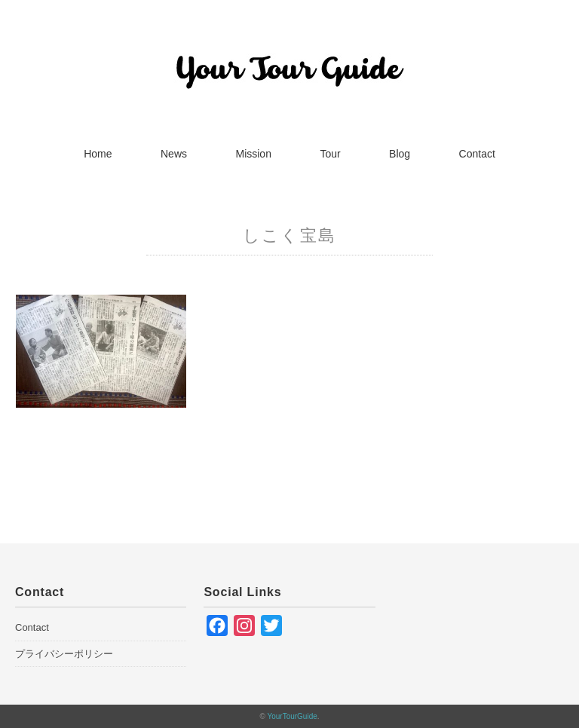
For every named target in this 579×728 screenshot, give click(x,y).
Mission (253, 154)
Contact (477, 154)
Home (98, 154)
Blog (400, 154)
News (174, 154)
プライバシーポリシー (64, 654)
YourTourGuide (292, 716)
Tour (330, 154)
